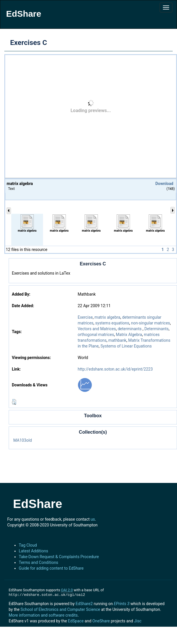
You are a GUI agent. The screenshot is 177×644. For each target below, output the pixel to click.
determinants (130, 329)
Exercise (85, 317)
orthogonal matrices (96, 335)
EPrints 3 (122, 604)
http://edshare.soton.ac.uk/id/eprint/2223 (115, 369)
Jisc (138, 621)
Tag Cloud (28, 545)
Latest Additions (33, 551)
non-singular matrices (151, 323)
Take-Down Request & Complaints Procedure (59, 557)
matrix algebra (107, 317)
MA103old (23, 440)
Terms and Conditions (39, 562)
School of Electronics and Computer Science (60, 609)
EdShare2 (84, 604)
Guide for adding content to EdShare (51, 568)
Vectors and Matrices (97, 329)
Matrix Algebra (129, 335)
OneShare (101, 621)
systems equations (112, 323)
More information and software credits (43, 615)
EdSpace (76, 621)
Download (164, 184)
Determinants (156, 329)
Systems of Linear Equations (126, 346)
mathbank (117, 340)
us (93, 519)
